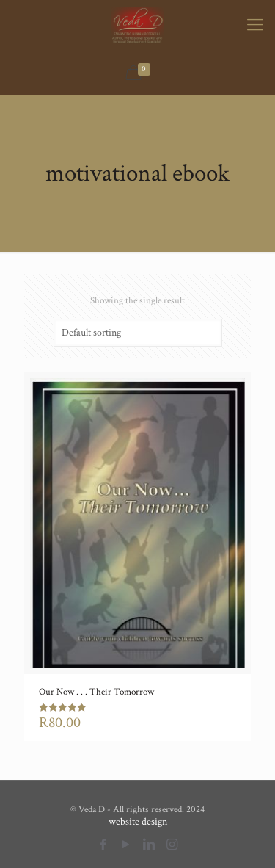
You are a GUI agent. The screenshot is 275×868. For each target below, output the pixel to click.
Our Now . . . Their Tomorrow (96, 692)
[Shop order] (138, 333)
